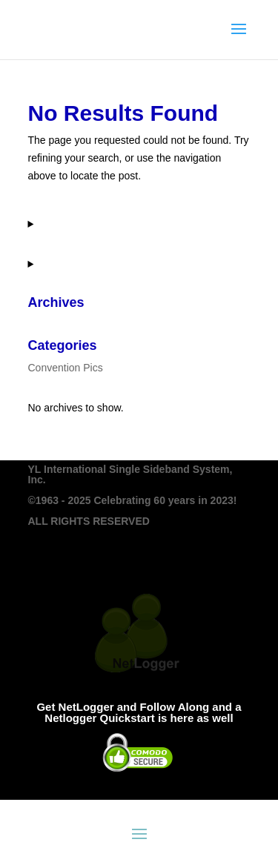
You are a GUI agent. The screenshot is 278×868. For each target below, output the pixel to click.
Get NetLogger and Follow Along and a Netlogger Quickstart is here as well (139, 712)
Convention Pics (66, 368)
